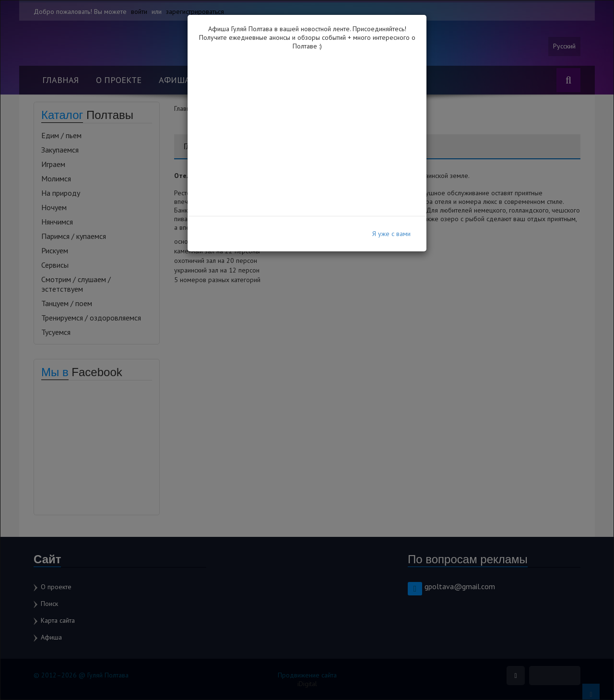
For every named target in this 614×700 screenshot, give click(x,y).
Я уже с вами (391, 234)
